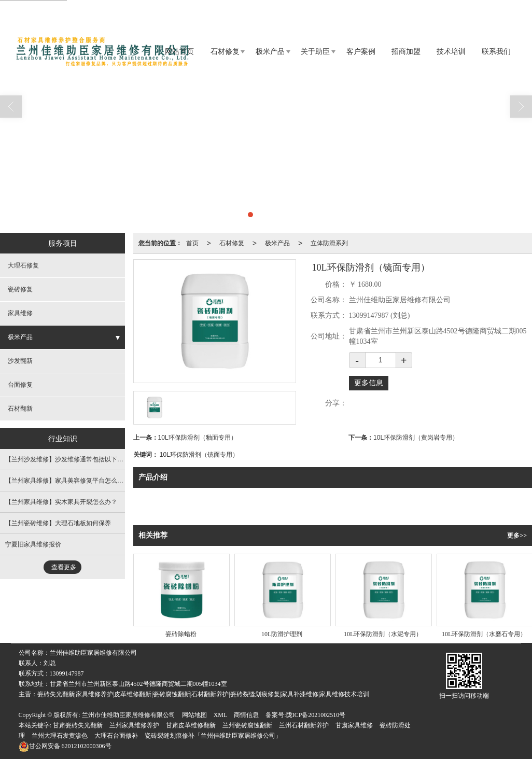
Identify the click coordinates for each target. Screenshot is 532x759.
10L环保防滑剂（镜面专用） (199, 455)
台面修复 (20, 385)
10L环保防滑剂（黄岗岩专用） (416, 438)
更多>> (517, 536)
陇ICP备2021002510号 (316, 715)
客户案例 (361, 52)
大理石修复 (23, 265)
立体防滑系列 (329, 243)
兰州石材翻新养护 (304, 725)
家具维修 (20, 313)
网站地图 (194, 715)
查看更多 (64, 567)
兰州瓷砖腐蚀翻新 (247, 725)
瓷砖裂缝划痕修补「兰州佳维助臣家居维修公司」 (213, 736)
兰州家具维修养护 (134, 725)
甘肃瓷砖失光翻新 (78, 725)
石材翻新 (20, 409)
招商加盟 (406, 52)
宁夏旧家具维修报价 (33, 544)
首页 (192, 243)
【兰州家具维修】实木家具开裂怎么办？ (61, 502)
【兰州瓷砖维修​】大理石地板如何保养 (58, 523)
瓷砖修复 (20, 289)
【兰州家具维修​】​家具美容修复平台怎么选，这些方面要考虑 (89, 481)
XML (221, 715)
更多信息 (369, 383)
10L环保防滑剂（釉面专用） (198, 438)
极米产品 (270, 52)
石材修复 (225, 52)
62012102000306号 (65, 746)
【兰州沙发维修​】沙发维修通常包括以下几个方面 (74, 459)
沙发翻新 (20, 361)
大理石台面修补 (116, 736)
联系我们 (496, 52)
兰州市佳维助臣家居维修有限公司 (129, 715)
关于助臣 (315, 52)
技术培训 (451, 52)
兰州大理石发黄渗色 (60, 736)
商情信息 (246, 715)
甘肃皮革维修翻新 (191, 725)
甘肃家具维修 (354, 725)
